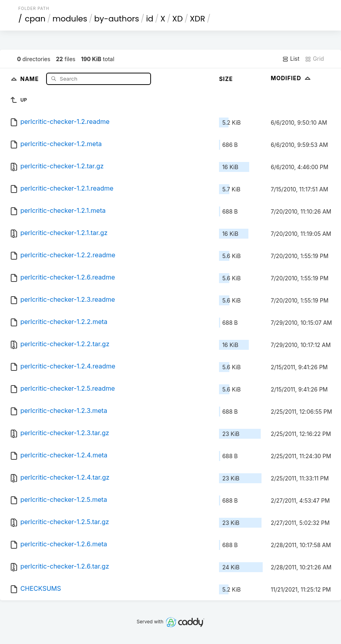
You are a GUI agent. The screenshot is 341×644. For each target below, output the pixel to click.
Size (226, 79)
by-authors (117, 19)
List (291, 59)
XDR (197, 19)
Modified (292, 78)
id (149, 19)
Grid (314, 59)
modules (70, 19)
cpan (35, 19)
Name (30, 78)
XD (177, 19)
